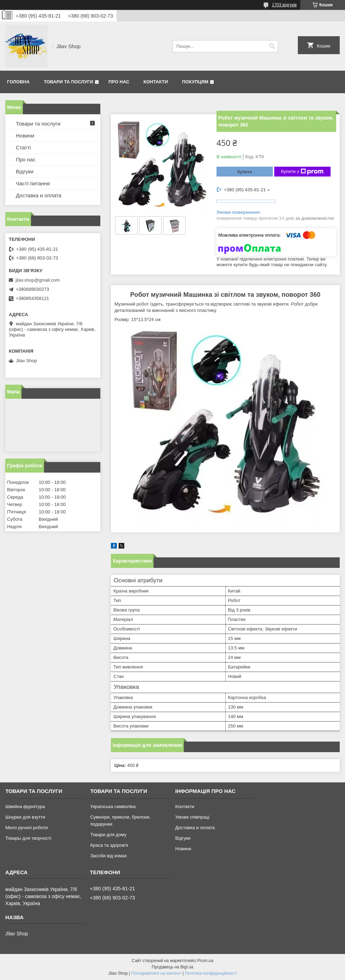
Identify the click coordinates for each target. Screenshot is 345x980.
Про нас (119, 82)
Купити (245, 172)
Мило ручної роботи (27, 828)
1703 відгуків (284, 5)
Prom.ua (205, 961)
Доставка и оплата (39, 195)
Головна (18, 82)
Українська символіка (113, 806)
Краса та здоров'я (109, 845)
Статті (23, 148)
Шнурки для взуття (25, 817)
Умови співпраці (192, 817)
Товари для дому (108, 835)
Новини (25, 136)
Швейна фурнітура (25, 806)
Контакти (156, 82)
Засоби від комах (108, 856)
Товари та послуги (68, 82)
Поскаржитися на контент (156, 973)
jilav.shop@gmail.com (38, 280)
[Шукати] (272, 46)
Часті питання (33, 183)
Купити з (302, 172)
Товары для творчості (28, 838)
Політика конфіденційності (211, 973)
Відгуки (25, 171)
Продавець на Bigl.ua (172, 967)
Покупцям (195, 82)
